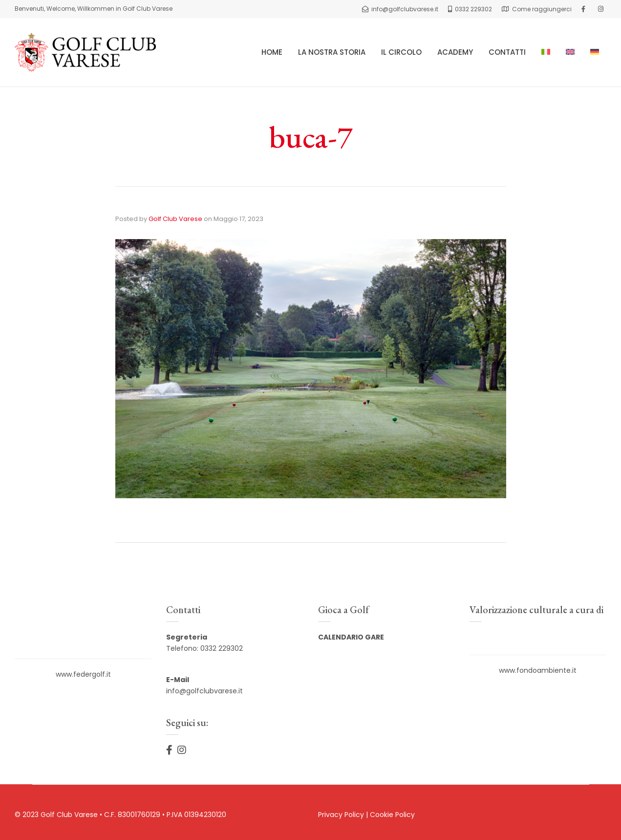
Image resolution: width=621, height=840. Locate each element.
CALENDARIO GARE (351, 637)
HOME (272, 52)
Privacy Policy (341, 815)
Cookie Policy (392, 815)
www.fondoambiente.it (538, 670)
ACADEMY (455, 52)
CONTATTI (507, 52)
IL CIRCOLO (401, 52)
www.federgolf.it (83, 674)
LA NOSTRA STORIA (332, 52)
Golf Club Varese (175, 219)
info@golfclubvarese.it (204, 691)
